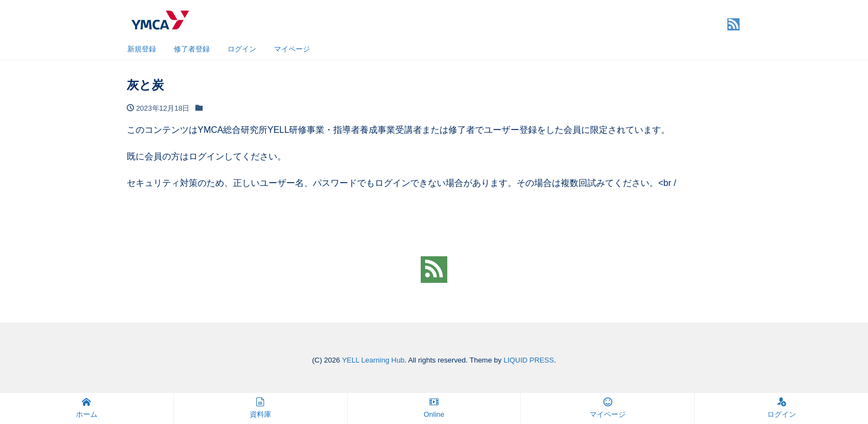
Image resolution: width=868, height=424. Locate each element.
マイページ (292, 49)
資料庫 (260, 408)
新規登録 (142, 49)
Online (434, 408)
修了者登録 (192, 49)
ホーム (87, 408)
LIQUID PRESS (529, 360)
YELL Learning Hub (373, 360)
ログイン (242, 49)
